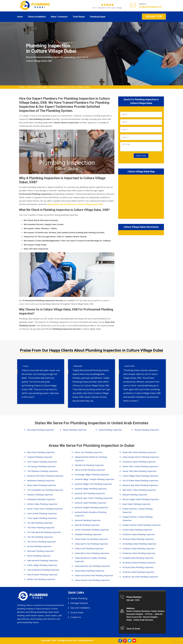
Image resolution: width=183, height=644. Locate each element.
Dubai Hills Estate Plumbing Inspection (139, 452)
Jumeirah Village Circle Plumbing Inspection (93, 484)
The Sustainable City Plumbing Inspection (45, 490)
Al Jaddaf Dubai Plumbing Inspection (138, 558)
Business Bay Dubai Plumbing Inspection (140, 485)
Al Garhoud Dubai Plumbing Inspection (139, 563)
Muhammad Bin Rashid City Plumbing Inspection (91, 459)
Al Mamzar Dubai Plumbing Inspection (139, 553)
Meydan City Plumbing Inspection (89, 465)
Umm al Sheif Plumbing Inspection (42, 513)
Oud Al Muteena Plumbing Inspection (43, 570)
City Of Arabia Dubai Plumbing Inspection (140, 480)
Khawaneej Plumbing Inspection (41, 499)
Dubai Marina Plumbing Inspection (90, 571)
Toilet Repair (79, 17)
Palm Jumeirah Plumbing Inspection (42, 560)
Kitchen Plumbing (79, 598)
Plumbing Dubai (85, 640)
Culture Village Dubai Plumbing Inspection (140, 476)
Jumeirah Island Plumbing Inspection (91, 503)
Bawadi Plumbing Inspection (135, 495)
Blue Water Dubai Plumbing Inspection (139, 490)
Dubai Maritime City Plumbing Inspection (92, 566)
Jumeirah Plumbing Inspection (88, 520)
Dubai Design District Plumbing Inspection (141, 457)
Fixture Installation (37, 17)
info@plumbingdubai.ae (150, 7)
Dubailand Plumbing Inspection (88, 534)
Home (20, 17)
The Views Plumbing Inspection (41, 527)
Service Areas (77, 612)
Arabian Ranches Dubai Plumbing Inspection (142, 525)
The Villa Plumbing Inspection (40, 523)
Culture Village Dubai (37, 87)
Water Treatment (59, 17)
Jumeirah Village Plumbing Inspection (91, 489)
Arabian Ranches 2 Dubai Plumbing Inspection (138, 519)
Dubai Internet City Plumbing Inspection (92, 580)
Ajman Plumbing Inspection (75, 430)
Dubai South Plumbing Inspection (89, 548)
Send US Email (133, 629)
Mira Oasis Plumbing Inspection (41, 452)
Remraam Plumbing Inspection (41, 551)
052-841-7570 (154, 17)
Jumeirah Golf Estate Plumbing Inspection (45, 476)
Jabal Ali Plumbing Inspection (87, 525)
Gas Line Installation (80, 608)
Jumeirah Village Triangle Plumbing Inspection (95, 479)
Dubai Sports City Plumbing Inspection (91, 544)
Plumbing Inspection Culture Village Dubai (70, 87)
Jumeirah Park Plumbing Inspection (90, 493)
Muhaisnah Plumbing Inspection (41, 480)
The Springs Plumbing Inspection (41, 466)
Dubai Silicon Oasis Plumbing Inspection (92, 553)
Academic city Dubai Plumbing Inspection (140, 577)
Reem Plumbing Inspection (39, 556)
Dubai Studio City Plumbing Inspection (91, 539)
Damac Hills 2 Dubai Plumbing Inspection (140, 466)
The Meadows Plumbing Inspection (43, 471)
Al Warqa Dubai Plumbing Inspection (138, 539)
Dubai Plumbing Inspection (110, 430)
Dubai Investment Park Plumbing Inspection (94, 575)
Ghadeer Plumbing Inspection (40, 495)
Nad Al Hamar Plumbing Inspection (42, 574)
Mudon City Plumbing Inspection (41, 579)
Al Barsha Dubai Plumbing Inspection (138, 572)
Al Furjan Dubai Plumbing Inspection (138, 567)
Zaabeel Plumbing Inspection (40, 457)
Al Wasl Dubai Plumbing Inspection (137, 530)
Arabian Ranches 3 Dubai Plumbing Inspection (138, 510)
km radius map (141, 196)
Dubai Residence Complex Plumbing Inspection (90, 560)
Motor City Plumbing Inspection (89, 452)
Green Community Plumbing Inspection (92, 530)
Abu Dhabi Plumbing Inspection (41, 430)
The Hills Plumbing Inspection (40, 537)
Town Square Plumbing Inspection (42, 518)
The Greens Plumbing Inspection (41, 542)
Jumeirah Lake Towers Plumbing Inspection (94, 498)
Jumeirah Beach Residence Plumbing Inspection (91, 514)
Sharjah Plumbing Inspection (147, 430)
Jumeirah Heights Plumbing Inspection (91, 507)
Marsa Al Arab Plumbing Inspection (90, 470)
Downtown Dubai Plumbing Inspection (139, 462)
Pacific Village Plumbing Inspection (42, 565)
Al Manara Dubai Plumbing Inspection (139, 548)
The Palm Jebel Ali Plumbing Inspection (44, 532)
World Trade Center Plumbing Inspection (45, 509)
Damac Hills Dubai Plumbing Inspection (139, 471)
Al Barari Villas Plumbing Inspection (42, 504)
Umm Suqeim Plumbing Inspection (42, 462)
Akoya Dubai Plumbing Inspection (42, 485)
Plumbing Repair (98, 17)
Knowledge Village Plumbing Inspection (92, 474)
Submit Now (141, 156)
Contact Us (76, 617)
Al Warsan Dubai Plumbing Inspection (139, 534)
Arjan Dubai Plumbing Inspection (137, 504)
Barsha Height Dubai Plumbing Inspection (141, 499)
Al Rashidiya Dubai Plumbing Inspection (139, 544)
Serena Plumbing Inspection (39, 546)
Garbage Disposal (79, 603)
